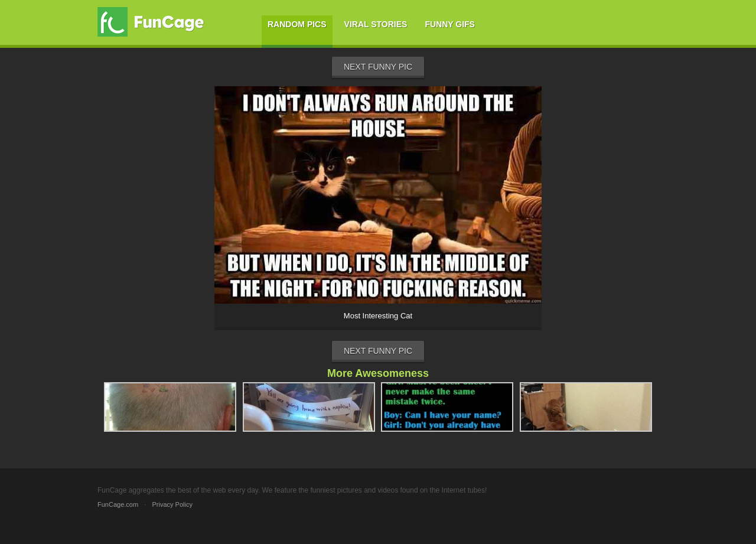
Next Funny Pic (378, 67)
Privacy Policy (172, 504)
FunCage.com (118, 504)
